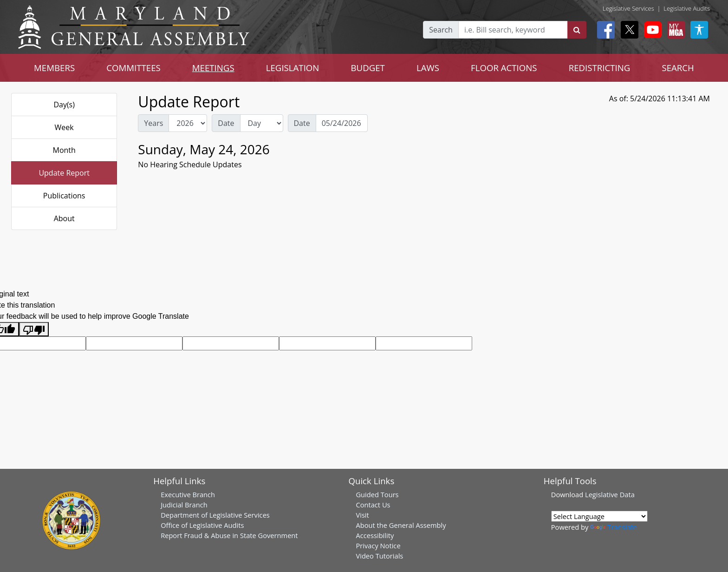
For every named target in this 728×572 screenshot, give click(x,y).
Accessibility (375, 535)
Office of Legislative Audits (202, 525)
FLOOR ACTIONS (504, 68)
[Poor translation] (34, 329)
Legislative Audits (687, 8)
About (64, 218)
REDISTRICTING (600, 68)
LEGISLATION (293, 68)
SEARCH (678, 68)
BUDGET (367, 68)
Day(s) (64, 105)
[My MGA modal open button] (674, 30)
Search (441, 30)
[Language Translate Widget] (599, 516)
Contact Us (373, 505)
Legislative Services (628, 8)
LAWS (428, 68)
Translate (613, 527)
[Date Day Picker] (342, 123)
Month (64, 150)
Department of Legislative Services (215, 515)
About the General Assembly (401, 525)
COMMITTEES (133, 68)
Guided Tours (377, 494)
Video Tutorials (379, 556)
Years (153, 123)
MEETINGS (213, 68)
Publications (64, 196)
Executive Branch (188, 494)
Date (226, 123)
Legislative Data (610, 494)
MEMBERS (54, 68)
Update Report (64, 173)
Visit (362, 515)
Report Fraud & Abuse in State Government (229, 535)
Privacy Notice (378, 546)
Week (64, 127)
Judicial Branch (184, 505)
